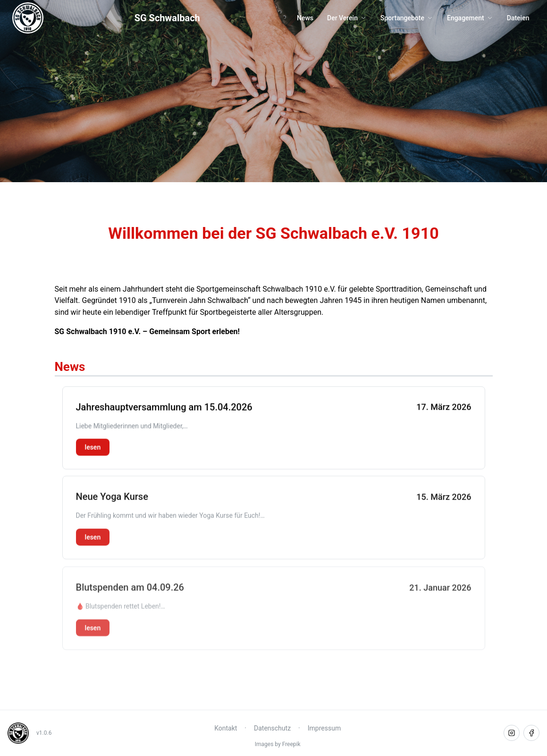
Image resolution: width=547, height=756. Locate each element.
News (305, 18)
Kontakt (226, 728)
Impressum (324, 728)
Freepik (291, 744)
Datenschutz (272, 728)
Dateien (518, 18)
